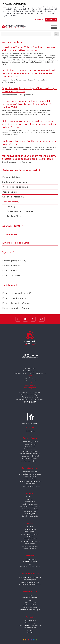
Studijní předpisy (30, 544)
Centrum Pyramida (30, 477)
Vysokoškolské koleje (30, 479)
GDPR (30, 595)
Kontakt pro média (30, 621)
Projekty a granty (30, 580)
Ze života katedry (11, 202)
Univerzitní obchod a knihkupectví (30, 474)
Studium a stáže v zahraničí (30, 534)
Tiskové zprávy (30, 623)
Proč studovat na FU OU (30, 509)
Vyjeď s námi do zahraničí (15, 187)
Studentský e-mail (30, 529)
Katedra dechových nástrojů (16, 303)
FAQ (30, 564)
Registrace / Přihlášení (30, 562)
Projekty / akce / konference (20, 211)
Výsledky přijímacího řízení (30, 504)
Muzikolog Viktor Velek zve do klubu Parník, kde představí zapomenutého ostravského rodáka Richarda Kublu (29, 74)
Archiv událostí (14, 216)
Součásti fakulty (13, 226)
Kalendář (30, 633)
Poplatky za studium (30, 539)
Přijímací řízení (30, 502)
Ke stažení (30, 630)
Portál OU (30, 527)
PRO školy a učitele (30, 603)
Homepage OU (30, 431)
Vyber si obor (30, 499)
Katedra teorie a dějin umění (21, 170)
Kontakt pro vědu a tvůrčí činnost (30, 585)
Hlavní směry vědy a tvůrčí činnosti (30, 577)
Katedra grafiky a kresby (14, 261)
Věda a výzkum (10, 192)
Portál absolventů (30, 559)
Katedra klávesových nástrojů (17, 293)
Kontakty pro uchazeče (30, 516)
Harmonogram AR (30, 532)
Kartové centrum (30, 484)
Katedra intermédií (11, 266)
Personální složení (11, 177)
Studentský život (30, 514)
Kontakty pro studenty (30, 549)
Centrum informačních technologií (30, 481)
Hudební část (10, 285)
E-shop (30, 600)
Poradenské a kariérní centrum (30, 486)
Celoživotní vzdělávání (13, 197)
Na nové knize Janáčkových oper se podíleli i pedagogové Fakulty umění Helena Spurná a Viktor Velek (27, 104)
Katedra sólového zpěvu (14, 298)
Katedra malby (9, 271)
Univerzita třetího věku (30, 607)
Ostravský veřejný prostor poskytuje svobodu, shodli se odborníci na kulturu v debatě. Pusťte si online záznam (29, 124)
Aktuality (11, 207)
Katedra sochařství (11, 276)
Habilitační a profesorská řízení (30, 582)
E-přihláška (30, 497)
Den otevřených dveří (30, 511)
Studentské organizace (30, 546)
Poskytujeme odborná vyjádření (30, 625)
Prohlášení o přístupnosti (30, 598)
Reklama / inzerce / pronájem (30, 610)
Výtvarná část (10, 252)
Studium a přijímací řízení (15, 182)
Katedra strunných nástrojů (16, 308)
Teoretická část (10, 235)
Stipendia (30, 537)
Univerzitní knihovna (30, 472)
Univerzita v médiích (30, 628)
